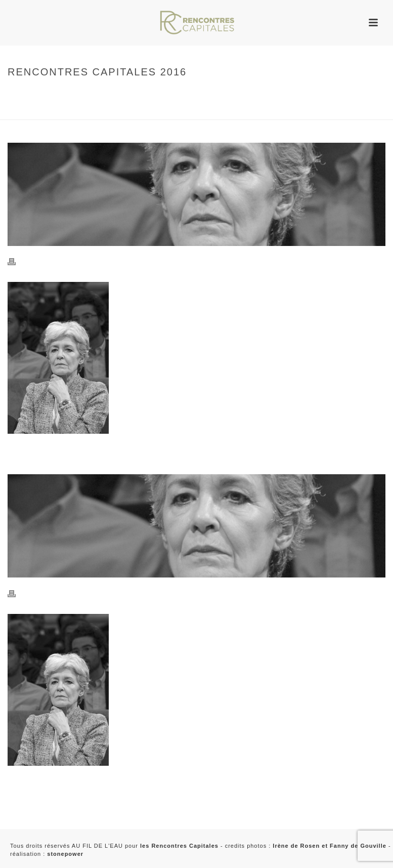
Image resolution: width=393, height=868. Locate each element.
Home (15, 93)
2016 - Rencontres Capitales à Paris (66, 110)
